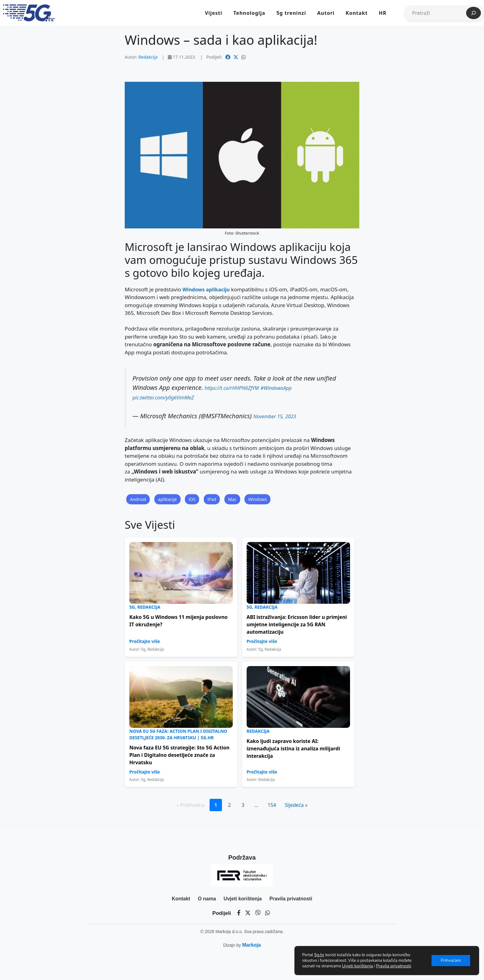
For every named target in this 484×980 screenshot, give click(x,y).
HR (383, 13)
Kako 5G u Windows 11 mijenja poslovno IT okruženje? (178, 621)
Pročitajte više (145, 641)
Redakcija (148, 57)
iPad (212, 499)
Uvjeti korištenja (243, 899)
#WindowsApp (276, 388)
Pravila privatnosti (291, 899)
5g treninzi (291, 13)
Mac (232, 499)
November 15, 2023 (275, 416)
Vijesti (214, 13)
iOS (192, 499)
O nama (207, 899)
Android (138, 499)
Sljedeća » (296, 805)
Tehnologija (249, 13)
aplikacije (167, 499)
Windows (257, 499)
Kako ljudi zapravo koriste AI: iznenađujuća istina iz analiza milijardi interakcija (293, 749)
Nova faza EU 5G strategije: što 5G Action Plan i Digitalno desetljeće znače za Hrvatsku (179, 755)
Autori (326, 13)
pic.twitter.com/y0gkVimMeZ (163, 398)
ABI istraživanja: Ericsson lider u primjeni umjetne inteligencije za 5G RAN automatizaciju (297, 624)
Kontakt (357, 13)
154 (272, 805)
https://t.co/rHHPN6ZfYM (232, 388)
